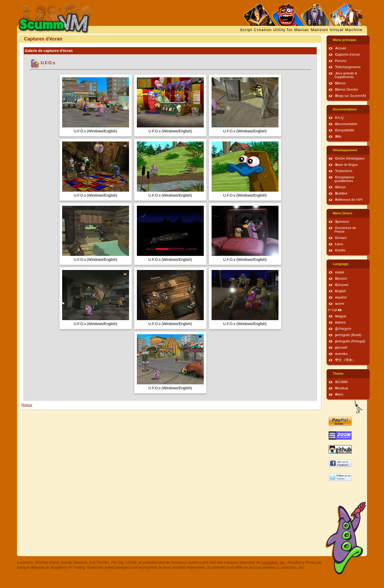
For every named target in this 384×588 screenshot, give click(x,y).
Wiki (338, 137)
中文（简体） (345, 360)
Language (341, 264)
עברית (332, 310)
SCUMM (341, 382)
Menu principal (344, 40)
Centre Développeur (350, 158)
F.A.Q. (340, 118)
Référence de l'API (349, 200)
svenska (341, 354)
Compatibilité (345, 130)
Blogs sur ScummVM (351, 96)
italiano (341, 322)
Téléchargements (348, 67)
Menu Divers (343, 213)
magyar (341, 316)
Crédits (340, 250)
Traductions (344, 171)
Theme (338, 374)
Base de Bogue (347, 165)
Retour (27, 405)
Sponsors (342, 222)
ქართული (343, 329)
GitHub (340, 187)
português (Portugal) (350, 341)
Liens (339, 244)
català (340, 272)
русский (341, 348)
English (341, 291)
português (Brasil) (348, 335)
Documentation (345, 109)
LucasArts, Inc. (274, 562)
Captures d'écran (348, 55)
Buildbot (341, 193)
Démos (340, 83)
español (341, 297)
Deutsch (341, 279)
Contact (341, 238)
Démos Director (347, 90)
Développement (345, 150)
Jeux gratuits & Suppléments (346, 75)
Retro (339, 395)
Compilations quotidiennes (344, 179)
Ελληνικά (342, 285)
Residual (342, 388)
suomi (340, 304)
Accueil (341, 48)
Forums (341, 61)
